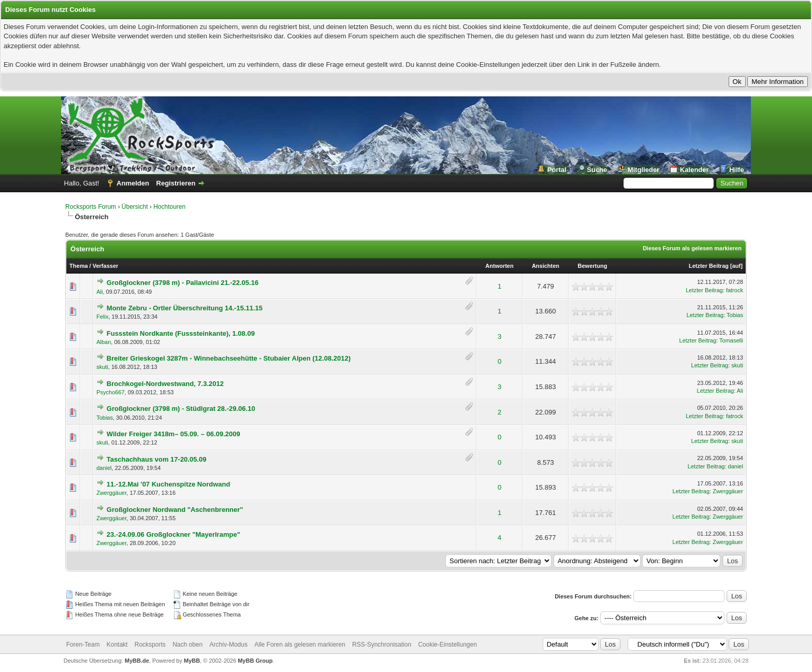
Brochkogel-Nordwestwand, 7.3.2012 (165, 384)
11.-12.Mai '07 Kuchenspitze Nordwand (169, 484)
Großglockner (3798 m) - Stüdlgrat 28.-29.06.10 (181, 409)
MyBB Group (255, 661)
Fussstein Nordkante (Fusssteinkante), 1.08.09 (181, 333)
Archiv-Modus (229, 645)
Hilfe (736, 170)
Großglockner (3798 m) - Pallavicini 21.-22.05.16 (183, 283)
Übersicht (135, 207)
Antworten (499, 266)
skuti (102, 367)
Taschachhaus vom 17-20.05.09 (157, 459)
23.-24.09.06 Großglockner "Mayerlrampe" (173, 534)
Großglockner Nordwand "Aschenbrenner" (175, 510)
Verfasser (106, 266)
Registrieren (176, 183)
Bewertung (593, 266)
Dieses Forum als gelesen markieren (692, 248)
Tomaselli (731, 340)
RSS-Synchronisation (382, 645)
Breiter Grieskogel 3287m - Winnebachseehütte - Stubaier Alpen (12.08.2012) (229, 358)
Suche (597, 170)
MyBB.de (137, 661)
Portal (557, 170)
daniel (104, 468)
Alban (104, 342)
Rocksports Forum (91, 207)
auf (737, 266)
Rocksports (150, 645)
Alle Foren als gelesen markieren (300, 645)
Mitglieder (643, 170)
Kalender (694, 170)
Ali (99, 292)
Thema (78, 266)
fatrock (735, 290)
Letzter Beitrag (709, 266)
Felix (102, 317)
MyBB (192, 661)
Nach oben (187, 645)
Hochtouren (169, 207)
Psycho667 (110, 392)
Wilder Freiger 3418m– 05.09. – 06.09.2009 (173, 434)
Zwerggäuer (111, 493)
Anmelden (133, 183)
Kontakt (117, 645)
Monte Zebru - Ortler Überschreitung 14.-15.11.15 (185, 308)
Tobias (735, 315)
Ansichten (546, 266)
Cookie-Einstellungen (447, 645)
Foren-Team (83, 645)
